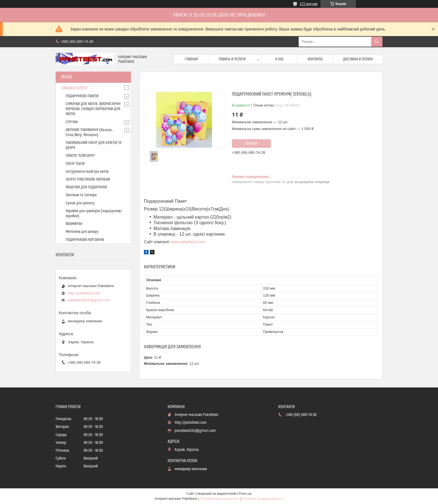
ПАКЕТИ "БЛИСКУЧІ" (80, 156)
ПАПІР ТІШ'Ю (75, 164)
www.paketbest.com (188, 242)
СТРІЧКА (72, 122)
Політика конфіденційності (263, 499)
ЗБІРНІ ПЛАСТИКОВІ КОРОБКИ (88, 179)
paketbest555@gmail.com (89, 300)
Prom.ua (245, 494)
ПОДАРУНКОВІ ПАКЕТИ (82, 96)
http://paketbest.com (84, 293)
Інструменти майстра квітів (87, 172)
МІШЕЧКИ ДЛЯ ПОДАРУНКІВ (86, 187)
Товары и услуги (232, 59)
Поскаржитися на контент (220, 499)
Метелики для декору (82, 232)
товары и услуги (74, 87)
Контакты (315, 59)
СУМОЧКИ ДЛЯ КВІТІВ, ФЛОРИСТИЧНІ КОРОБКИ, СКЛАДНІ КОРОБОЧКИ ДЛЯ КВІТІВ (93, 109)
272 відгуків (309, 4)
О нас (279, 59)
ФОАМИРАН (74, 224)
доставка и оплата (358, 59)
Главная (191, 59)
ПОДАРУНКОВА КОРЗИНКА (85, 240)
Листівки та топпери (81, 195)
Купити (251, 144)
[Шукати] (377, 42)
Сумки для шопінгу (80, 203)
